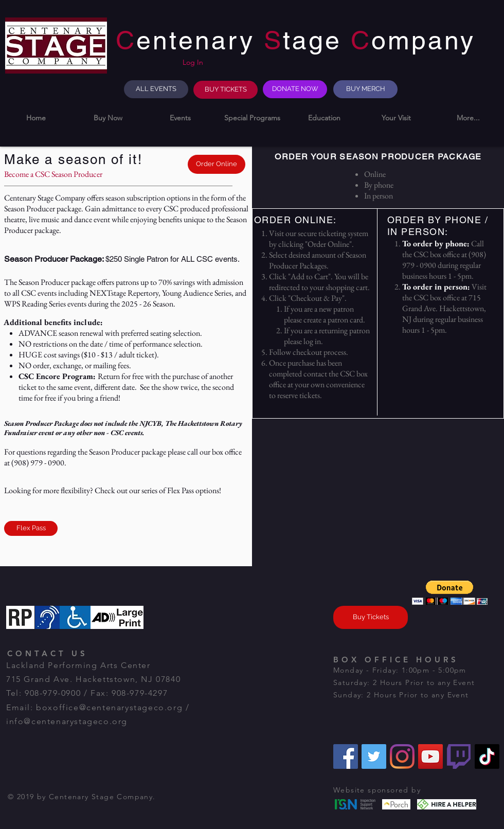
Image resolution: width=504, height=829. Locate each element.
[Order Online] (217, 164)
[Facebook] (346, 756)
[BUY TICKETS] (226, 90)
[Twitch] (459, 756)
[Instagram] (402, 756)
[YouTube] (430, 756)
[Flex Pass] (31, 528)
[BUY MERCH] (365, 89)
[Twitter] (374, 756)
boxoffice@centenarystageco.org (109, 707)
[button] (108, 118)
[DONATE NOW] (295, 89)
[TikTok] (487, 756)
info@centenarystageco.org (67, 721)
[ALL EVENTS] (156, 89)
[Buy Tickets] (371, 617)
